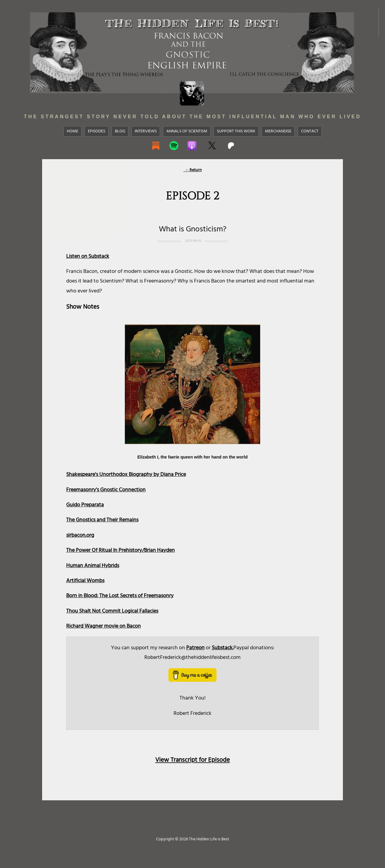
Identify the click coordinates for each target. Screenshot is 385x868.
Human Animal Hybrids (93, 565)
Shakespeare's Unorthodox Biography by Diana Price (126, 474)
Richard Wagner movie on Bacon (103, 626)
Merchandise (278, 131)
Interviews (146, 131)
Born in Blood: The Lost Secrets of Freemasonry (120, 596)
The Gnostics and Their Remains (102, 520)
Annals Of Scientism (187, 131)
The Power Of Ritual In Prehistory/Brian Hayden (120, 550)
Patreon (195, 648)
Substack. (223, 648)
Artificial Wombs (85, 581)
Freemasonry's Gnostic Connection (106, 490)
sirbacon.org (80, 535)
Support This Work (236, 131)
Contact (310, 131)
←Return (193, 170)
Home (72, 131)
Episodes (97, 131)
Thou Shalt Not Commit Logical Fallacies (112, 611)
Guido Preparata (85, 505)
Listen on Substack (88, 256)
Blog (120, 131)
